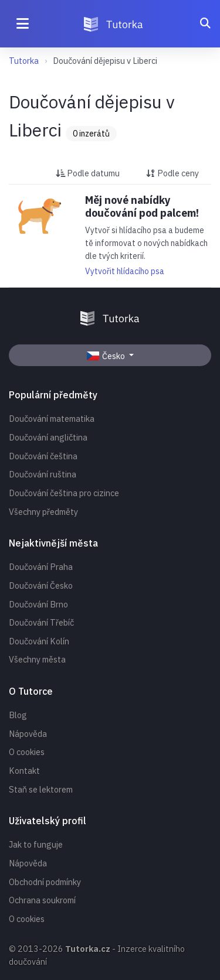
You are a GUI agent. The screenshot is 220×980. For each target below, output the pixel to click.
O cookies (27, 752)
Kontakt (24, 771)
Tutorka (24, 61)
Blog (18, 715)
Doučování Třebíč (41, 622)
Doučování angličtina (48, 437)
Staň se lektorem (41, 789)
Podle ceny (172, 173)
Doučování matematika (52, 419)
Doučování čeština (43, 456)
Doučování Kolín (39, 641)
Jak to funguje (36, 844)
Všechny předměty (43, 512)
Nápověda (28, 734)
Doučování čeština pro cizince (64, 493)
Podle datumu (88, 173)
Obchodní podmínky (45, 882)
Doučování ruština (43, 474)
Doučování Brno (38, 604)
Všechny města (37, 659)
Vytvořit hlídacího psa (125, 271)
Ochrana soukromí (42, 900)
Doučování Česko (41, 585)
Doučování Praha (41, 567)
